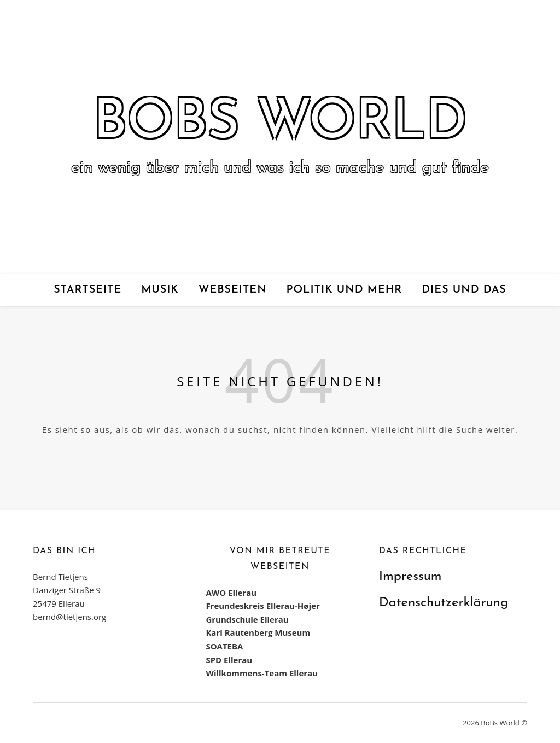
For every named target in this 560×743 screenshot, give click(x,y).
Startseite (87, 290)
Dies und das (464, 290)
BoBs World (280, 124)
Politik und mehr (345, 290)
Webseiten (233, 290)
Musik (160, 290)
